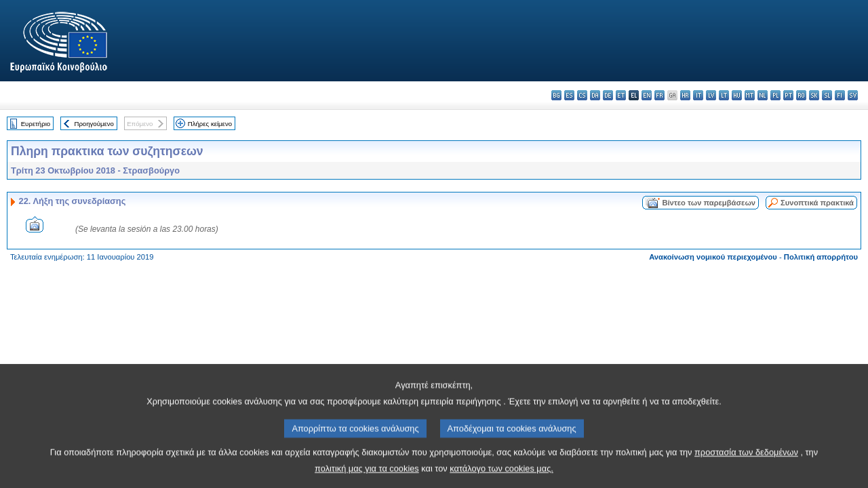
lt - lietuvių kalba (724, 95)
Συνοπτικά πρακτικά (817, 203)
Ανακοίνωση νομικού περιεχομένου (713, 257)
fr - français (659, 95)
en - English (647, 95)
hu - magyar (737, 95)
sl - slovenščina (827, 95)
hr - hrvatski (685, 95)
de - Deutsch (608, 95)
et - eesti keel (621, 95)
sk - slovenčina (814, 95)
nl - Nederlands (763, 95)
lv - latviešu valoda (711, 95)
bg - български (556, 95)
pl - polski (775, 95)
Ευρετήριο (36, 124)
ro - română (801, 95)
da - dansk (595, 95)
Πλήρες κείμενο (210, 124)
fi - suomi (840, 95)
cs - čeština (582, 95)
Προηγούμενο (94, 124)
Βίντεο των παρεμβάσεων (709, 203)
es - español (569, 95)
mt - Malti (750, 95)
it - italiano (698, 95)
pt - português (788, 95)
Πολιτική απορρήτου (821, 257)
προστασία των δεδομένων (746, 467)
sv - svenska (853, 95)
